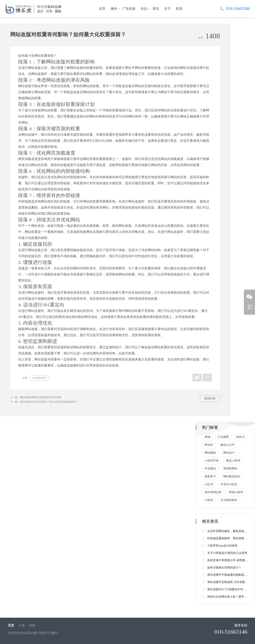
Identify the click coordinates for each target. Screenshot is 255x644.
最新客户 (210, 476)
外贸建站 (210, 469)
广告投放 (129, 9)
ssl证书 (209, 484)
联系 (179, 9)
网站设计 (229, 453)
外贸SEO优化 (229, 484)
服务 (114, 9)
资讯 (156, 9)
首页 (102, 9)
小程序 (209, 500)
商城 (207, 437)
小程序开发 (212, 461)
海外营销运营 (213, 492)
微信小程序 (233, 461)
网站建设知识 (232, 476)
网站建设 (210, 453)
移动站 (209, 445)
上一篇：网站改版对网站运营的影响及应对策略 (36, 397)
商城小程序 (236, 492)
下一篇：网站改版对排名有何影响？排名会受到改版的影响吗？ (44, 402)
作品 (144, 9)
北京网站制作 (39, 378)
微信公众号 (227, 445)
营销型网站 (230, 469)
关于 (167, 9)
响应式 (240, 437)
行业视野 (223, 437)
